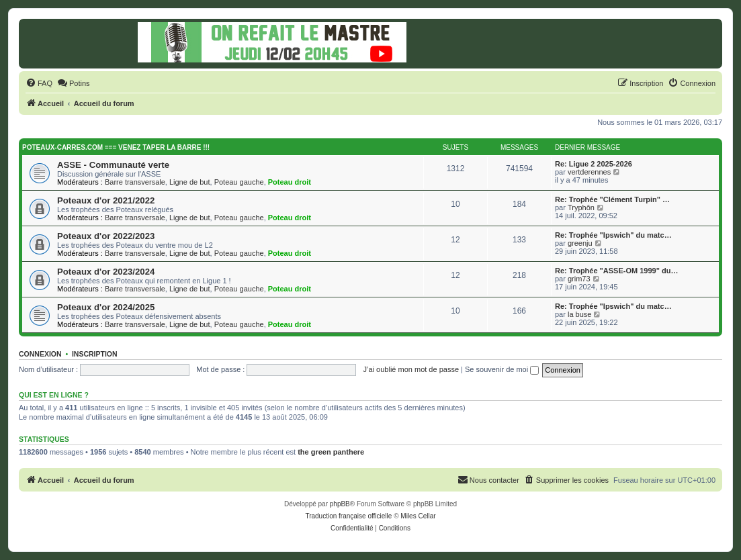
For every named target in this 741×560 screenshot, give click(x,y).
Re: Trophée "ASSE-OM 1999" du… (616, 271)
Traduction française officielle (348, 516)
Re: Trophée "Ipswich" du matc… (613, 235)
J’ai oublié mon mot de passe (411, 369)
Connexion (40, 354)
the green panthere (331, 452)
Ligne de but (190, 182)
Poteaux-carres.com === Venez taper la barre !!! (116, 147)
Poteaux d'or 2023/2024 (106, 272)
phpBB (340, 504)
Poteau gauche (239, 182)
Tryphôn (581, 207)
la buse (579, 314)
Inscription (95, 354)
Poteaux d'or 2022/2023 (106, 236)
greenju (580, 243)
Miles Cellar (418, 516)
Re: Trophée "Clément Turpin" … (612, 199)
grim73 (579, 279)
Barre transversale (135, 182)
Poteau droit (290, 182)
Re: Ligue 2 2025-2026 (594, 164)
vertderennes (589, 172)
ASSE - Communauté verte (113, 165)
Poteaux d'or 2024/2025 (106, 307)
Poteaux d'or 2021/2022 (106, 200)
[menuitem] (39, 83)
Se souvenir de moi (502, 369)
